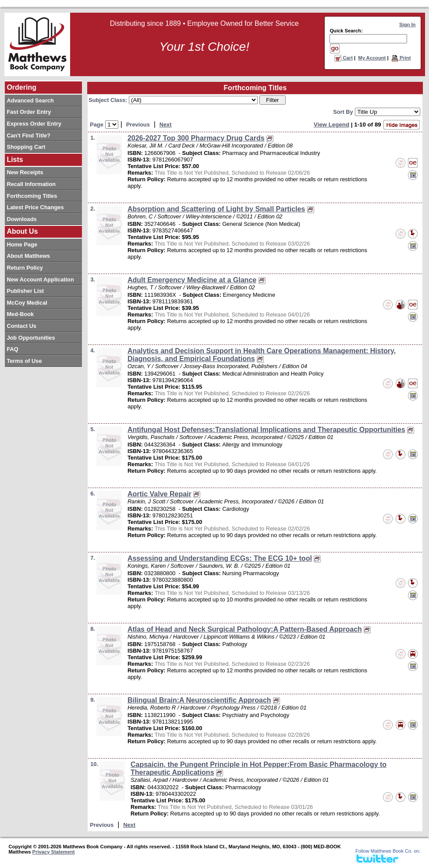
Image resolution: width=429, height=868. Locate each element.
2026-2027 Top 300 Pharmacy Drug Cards (196, 138)
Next (166, 125)
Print (401, 58)
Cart (344, 58)
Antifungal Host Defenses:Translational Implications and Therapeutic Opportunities (266, 430)
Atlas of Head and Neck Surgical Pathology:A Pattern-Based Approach (245, 629)
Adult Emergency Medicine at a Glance (192, 280)
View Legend (331, 125)
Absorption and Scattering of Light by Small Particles (216, 209)
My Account (372, 58)
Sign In (407, 25)
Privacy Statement (54, 852)
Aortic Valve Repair (160, 494)
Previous (138, 125)
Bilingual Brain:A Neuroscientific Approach (199, 700)
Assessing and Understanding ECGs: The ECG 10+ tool (220, 558)
